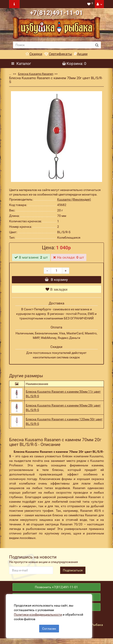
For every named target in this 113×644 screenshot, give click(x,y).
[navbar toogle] (14, 4)
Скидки (34, 54)
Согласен (49, 628)
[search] (53, 45)
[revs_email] (31, 573)
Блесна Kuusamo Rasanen (36, 74)
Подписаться (73, 573)
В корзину (56, 281)
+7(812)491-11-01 (56, 13)
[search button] (97, 45)
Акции (81, 54)
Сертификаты (58, 54)
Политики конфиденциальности (39, 614)
